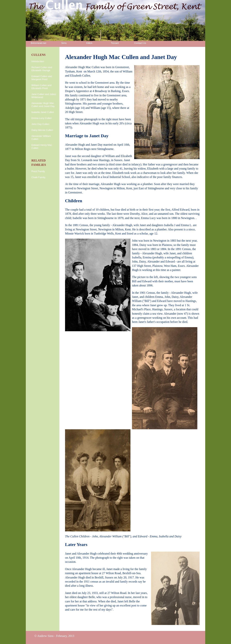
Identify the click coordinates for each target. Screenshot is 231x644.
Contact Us (140, 43)
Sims (64, 43)
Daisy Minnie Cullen (42, 130)
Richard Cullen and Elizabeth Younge (42, 69)
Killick (89, 43)
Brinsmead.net (39, 43)
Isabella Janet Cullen (43, 112)
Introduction (38, 61)
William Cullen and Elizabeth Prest (41, 87)
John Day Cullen (40, 124)
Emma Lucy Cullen (42, 118)
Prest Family (38, 171)
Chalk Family (38, 177)
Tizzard (115, 43)
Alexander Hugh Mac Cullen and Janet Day (43, 105)
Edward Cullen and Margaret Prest (42, 78)
